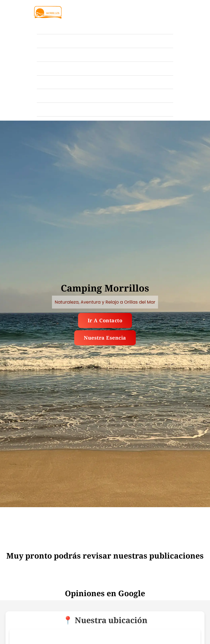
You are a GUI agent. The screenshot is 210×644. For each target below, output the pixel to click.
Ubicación (49, 68)
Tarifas (46, 55)
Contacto (48, 109)
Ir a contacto (105, 320)
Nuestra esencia (105, 338)
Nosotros (48, 95)
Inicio (44, 27)
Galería (46, 41)
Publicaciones (54, 82)
